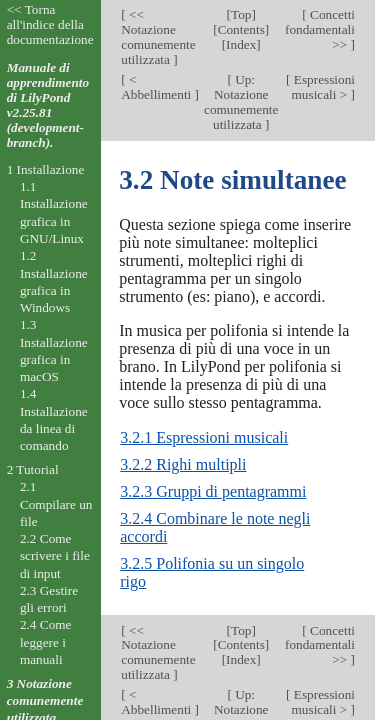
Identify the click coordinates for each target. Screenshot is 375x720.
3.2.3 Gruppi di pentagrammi (213, 491)
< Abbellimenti (157, 87)
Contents (241, 29)
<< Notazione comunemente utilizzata (158, 37)
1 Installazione (46, 169)
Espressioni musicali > (323, 87)
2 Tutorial (33, 469)
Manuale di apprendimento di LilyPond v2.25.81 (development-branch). (48, 105)
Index (241, 44)
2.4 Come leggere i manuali (46, 642)
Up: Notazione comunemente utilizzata (241, 102)
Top (241, 14)
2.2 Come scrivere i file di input (55, 556)
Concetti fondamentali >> (320, 29)
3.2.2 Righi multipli (183, 464)
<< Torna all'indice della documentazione (50, 24)
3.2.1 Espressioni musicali (204, 437)
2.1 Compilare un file (56, 504)
